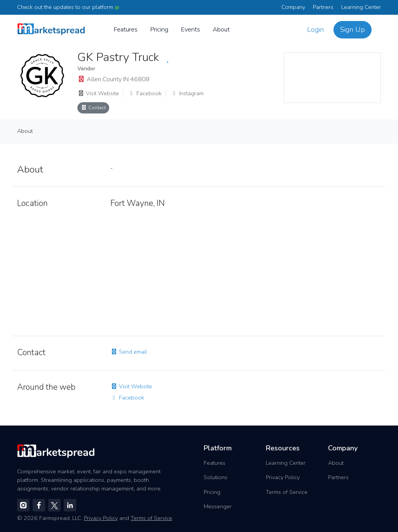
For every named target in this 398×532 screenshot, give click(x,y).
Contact (93, 107)
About (221, 29)
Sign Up (353, 30)
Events (190, 29)
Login (315, 30)
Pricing (159, 29)
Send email (129, 352)
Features (126, 29)
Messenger (218, 506)
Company (293, 7)
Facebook (145, 93)
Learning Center (361, 7)
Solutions (216, 477)
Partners (323, 7)
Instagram (187, 93)
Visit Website (98, 93)
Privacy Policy (283, 477)
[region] (332, 78)
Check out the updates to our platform (68, 7)
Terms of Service (287, 492)
